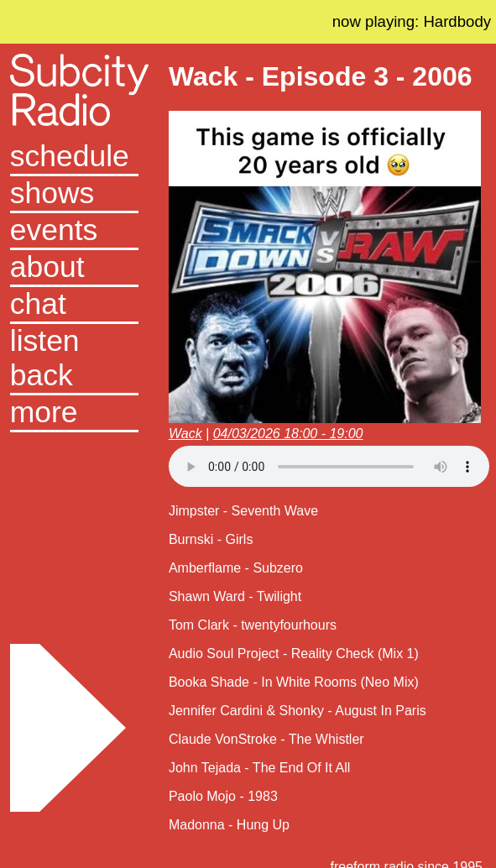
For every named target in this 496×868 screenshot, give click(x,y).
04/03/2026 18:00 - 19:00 (288, 434)
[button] (75, 414)
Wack (185, 434)
